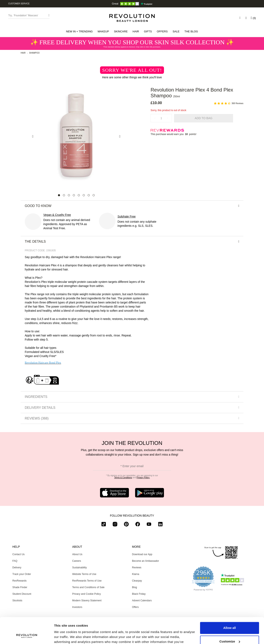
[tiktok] (104, 525)
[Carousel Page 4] (74, 195)
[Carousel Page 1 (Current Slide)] (59, 195)
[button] (79, 31)
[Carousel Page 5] (79, 195)
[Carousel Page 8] (94, 195)
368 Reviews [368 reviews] (237, 103)
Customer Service (19, 4)
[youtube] (149, 525)
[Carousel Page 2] (64, 195)
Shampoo (34, 53)
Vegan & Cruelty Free (57, 215)
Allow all (230, 606)
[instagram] (115, 525)
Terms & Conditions (123, 478)
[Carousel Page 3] (69, 195)
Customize (230, 619)
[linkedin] (160, 525)
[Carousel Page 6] (84, 195)
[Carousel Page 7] (89, 195)
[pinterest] (126, 525)
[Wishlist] (246, 18)
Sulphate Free (127, 216)
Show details (64, 636)
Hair (23, 53)
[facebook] (138, 525)
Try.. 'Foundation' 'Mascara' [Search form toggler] (23, 15)
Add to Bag (204, 118)
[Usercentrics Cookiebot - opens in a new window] (27, 636)
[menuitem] (79, 31)
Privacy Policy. (143, 478)
